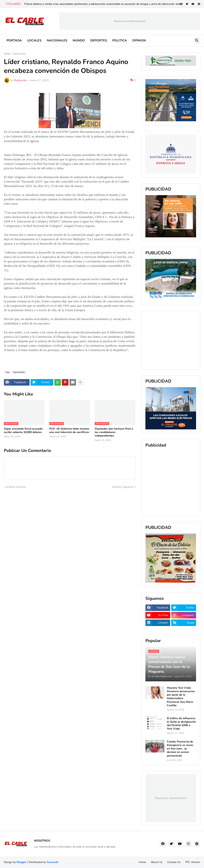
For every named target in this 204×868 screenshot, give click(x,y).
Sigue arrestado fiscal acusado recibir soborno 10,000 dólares (23, 431)
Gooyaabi (52, 862)
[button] (197, 41)
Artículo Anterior (16, 487)
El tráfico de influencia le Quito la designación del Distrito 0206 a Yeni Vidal (181, 724)
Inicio (7, 54)
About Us (157, 862)
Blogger (22, 862)
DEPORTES (99, 40)
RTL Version (193, 862)
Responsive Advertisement (130, 21)
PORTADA (14, 40)
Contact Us (174, 862)
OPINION (139, 40)
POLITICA (120, 40)
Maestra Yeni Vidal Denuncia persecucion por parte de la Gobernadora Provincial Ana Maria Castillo (181, 697)
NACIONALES (57, 40)
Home (142, 862)
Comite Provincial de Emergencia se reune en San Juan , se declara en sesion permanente (180, 749)
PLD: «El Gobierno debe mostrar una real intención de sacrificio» (69, 431)
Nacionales (20, 54)
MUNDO (79, 40)
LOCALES (34, 40)
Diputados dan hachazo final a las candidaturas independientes (114, 432)
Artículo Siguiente (123, 487)
